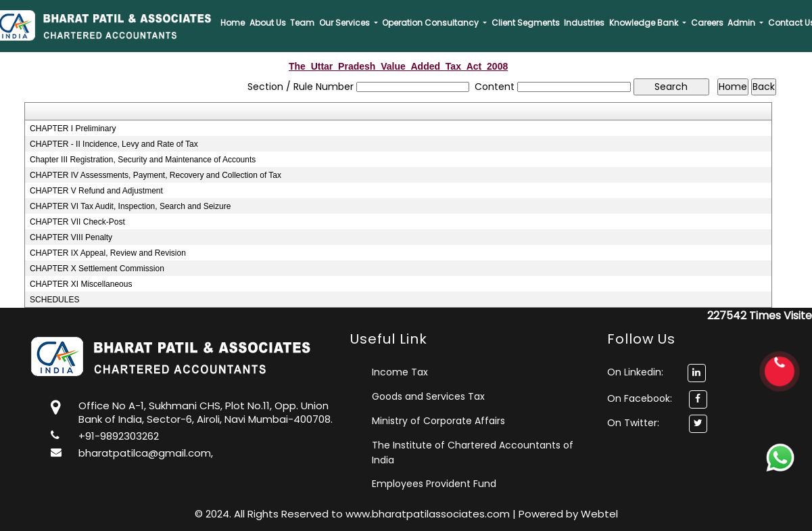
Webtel (599, 514)
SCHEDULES (54, 300)
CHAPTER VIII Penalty (71, 237)
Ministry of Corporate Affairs (438, 421)
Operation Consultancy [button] (431, 23)
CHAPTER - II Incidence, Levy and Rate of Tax (114, 144)
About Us (268, 23)
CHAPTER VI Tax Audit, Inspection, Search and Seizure (130, 206)
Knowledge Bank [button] (645, 23)
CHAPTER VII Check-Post (77, 222)
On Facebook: (640, 398)
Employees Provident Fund (434, 484)
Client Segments (526, 23)
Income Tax (400, 372)
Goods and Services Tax (428, 396)
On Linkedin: (656, 372)
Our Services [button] (345, 23)
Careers (707, 23)
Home (233, 23)
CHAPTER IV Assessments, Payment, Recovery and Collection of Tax (156, 175)
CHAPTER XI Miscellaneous (81, 284)
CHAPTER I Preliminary (73, 129)
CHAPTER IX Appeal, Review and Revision (108, 253)
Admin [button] (742, 23)
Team (302, 23)
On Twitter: (633, 423)
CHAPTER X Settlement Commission (97, 269)
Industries (584, 23)
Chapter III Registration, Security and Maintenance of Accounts (143, 160)
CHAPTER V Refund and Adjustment (96, 191)
